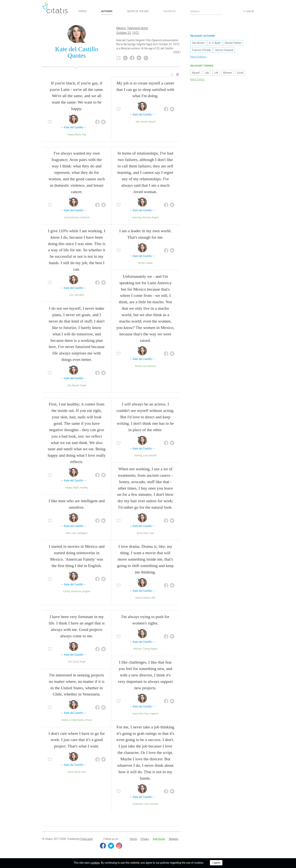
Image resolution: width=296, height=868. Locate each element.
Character (138, 804)
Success (154, 804)
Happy (71, 135)
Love (146, 456)
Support (154, 714)
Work (140, 533)
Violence (85, 218)
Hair (146, 533)
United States (77, 720)
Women (75, 218)
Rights (154, 649)
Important (138, 714)
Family (67, 592)
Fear (146, 714)
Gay (84, 135)
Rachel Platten (233, 43)
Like (74, 533)
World (141, 263)
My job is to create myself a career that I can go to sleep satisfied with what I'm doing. (145, 90)
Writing (138, 456)
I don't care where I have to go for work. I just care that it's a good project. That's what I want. (77, 740)
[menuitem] (172, 75)
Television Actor (138, 29)
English (86, 592)
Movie (139, 598)
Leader (149, 263)
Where (88, 720)
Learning (137, 218)
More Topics (197, 80)
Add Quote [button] (159, 839)
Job (137, 122)
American (76, 592)
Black (78, 135)
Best (82, 295)
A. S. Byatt (215, 43)
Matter (65, 720)
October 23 (124, 33)
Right (76, 488)
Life (71, 295)
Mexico (121, 29)
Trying (146, 649)
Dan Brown (198, 43)
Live (144, 366)
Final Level (86, 839)
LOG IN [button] (250, 11)
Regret (155, 218)
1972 (136, 33)
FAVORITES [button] (169, 11)
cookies (95, 863)
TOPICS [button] (82, 11)
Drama (147, 598)
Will (153, 598)
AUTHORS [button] (107, 11)
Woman (146, 218)
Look (151, 533)
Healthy (84, 488)
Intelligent (82, 533)
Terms (133, 839)
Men (68, 533)
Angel (82, 662)
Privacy (145, 839)
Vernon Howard (224, 51)
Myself (152, 122)
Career (144, 122)
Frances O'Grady (201, 51)
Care (83, 772)
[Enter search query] (206, 11)
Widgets (173, 839)
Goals (83, 386)
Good (67, 218)
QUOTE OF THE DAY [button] (138, 11)
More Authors (198, 57)
